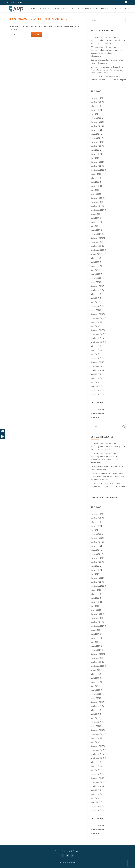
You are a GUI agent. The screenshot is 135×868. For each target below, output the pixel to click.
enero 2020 (95, 282)
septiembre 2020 (97, 250)
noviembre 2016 (97, 366)
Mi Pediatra (101, 9)
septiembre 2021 (97, 210)
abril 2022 (95, 190)
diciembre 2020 (97, 238)
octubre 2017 (96, 338)
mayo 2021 (95, 222)
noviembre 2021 (97, 202)
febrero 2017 (96, 358)
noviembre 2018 (97, 318)
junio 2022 (95, 182)
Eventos (89, 9)
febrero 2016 (96, 390)
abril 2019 (95, 302)
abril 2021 (95, 226)
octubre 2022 (96, 166)
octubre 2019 (96, 290)
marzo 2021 (95, 230)
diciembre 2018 (97, 314)
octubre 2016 (96, 370)
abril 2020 (95, 270)
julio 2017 (95, 346)
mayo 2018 (95, 322)
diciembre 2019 (97, 286)
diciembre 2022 (97, 162)
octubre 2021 (96, 206)
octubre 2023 (96, 146)
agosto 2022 (96, 174)
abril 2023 (95, 158)
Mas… (125, 9)
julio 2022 (95, 178)
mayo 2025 (95, 110)
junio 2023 (95, 150)
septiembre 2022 (97, 170)
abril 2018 (95, 326)
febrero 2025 (96, 118)
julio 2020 (95, 258)
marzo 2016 (95, 386)
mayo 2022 (95, 186)
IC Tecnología (71, 862)
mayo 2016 (95, 378)
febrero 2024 (96, 138)
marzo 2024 (95, 134)
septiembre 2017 (97, 342)
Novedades (60, 9)
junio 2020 (95, 262)
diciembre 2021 (97, 198)
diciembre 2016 (97, 362)
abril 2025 (95, 114)
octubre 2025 (96, 102)
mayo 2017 (95, 350)
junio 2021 (95, 218)
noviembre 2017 (97, 334)
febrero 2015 (96, 394)
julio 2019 (95, 294)
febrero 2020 (96, 278)
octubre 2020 (96, 246)
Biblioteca (114, 9)
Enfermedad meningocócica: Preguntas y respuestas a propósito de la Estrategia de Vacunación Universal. (108, 70)
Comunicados (96, 409)
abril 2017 (95, 354)
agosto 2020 (96, 254)
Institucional (46, 9)
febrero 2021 (96, 234)
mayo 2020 (95, 266)
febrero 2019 (96, 306)
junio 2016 (95, 374)
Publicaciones (75, 9)
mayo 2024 (95, 130)
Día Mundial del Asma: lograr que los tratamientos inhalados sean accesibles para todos (108, 80)
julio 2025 (95, 106)
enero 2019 (95, 310)
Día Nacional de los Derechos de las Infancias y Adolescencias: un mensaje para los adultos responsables (108, 40)
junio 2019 (95, 298)
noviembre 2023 (97, 142)
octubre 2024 (96, 126)
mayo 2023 (95, 154)
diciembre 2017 (97, 330)
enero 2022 (95, 194)
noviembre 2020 (97, 242)
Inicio (34, 9)
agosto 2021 (96, 214)
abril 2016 (95, 382)
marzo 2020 (95, 274)
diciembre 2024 (97, 122)
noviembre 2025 (97, 98)
